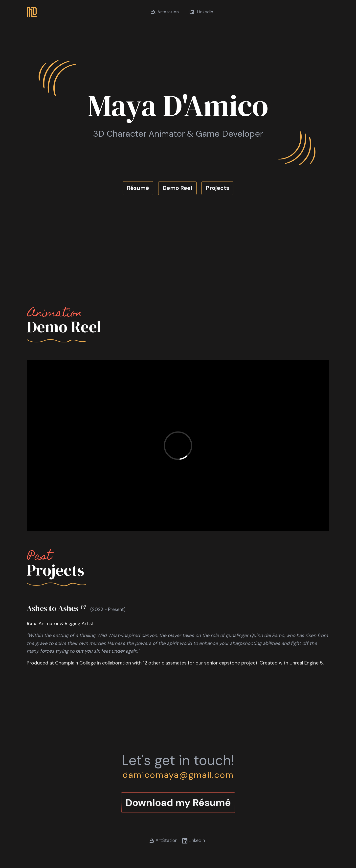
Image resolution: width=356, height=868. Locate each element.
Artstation (165, 12)
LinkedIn (201, 12)
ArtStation (163, 841)
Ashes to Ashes (56, 608)
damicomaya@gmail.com (178, 775)
